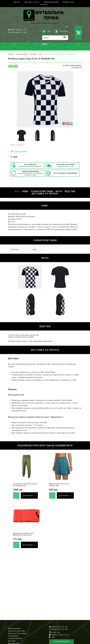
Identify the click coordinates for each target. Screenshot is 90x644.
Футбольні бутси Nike (17, 631)
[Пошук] (55, 38)
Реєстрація (61, 31)
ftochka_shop (55, 632)
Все (17, 191)
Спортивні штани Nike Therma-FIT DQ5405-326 (25, 485)
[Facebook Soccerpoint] (50, 637)
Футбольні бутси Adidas (17, 633)
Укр (63, 26)
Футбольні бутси (15, 629)
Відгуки (70, 191)
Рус (67, 26)
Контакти (44, 4)
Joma (35, 249)
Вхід (47, 31)
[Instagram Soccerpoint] (53, 637)
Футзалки (12, 641)
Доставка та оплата (32, 2)
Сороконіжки (13, 636)
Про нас (17, 2)
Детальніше (28, 495)
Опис (25, 191)
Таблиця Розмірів (20, 151)
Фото (59, 191)
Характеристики (42, 191)
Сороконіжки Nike (15, 638)
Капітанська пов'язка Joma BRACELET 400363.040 (23, 534)
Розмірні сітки (68, 2)
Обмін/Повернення (51, 2)
